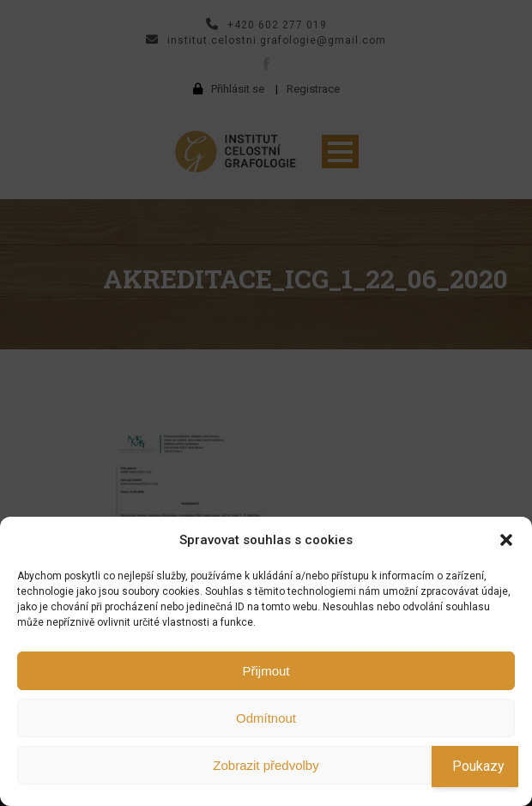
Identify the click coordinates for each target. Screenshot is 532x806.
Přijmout (266, 671)
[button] (506, 540)
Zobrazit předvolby (266, 765)
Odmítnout (266, 718)
